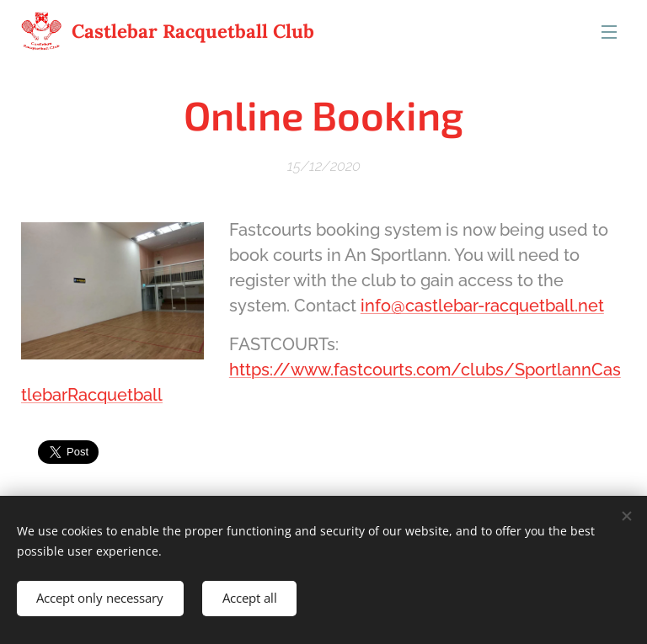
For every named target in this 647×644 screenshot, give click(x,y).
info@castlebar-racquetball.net (482, 306)
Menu (609, 32)
